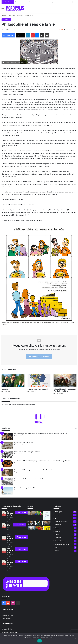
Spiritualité (58, 525)
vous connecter (13, 405)
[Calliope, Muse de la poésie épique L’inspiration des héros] (65, 381)
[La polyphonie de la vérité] (31, 528)
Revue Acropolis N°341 (10, 551)
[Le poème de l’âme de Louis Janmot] (47, 523)
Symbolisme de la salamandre (24, 443)
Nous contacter (6, 618)
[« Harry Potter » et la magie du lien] (39, 523)
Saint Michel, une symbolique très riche (27, 488)
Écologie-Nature (60, 541)
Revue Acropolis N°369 (10, 538)
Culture (57, 551)
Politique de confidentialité (10, 632)
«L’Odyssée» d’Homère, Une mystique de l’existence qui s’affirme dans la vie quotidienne (42, 461)
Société (57, 515)
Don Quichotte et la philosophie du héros (27, 452)
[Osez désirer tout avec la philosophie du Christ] (47, 515)
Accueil (4, 15)
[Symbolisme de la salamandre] (7, 446)
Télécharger (22, 512)
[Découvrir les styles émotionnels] (39, 381)
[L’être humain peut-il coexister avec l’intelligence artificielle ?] (31, 523)
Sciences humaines (61, 521)
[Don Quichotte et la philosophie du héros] (7, 455)
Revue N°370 (9, 525)
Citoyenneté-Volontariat (62, 544)
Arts (56, 518)
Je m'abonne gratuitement (39, 356)
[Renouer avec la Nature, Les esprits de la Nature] (7, 482)
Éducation (58, 538)
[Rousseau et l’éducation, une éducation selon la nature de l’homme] (7, 473)
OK (39, 641)
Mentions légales (7, 629)
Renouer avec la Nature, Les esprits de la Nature (30, 479)
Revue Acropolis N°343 (10, 563)
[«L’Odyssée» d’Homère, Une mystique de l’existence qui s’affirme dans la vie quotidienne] (7, 464)
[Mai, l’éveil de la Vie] (39, 513)
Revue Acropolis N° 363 (10, 514)
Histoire (57, 528)
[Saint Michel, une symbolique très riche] (7, 491)
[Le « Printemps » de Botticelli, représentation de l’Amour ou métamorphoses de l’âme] (7, 437)
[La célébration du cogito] (31, 513)
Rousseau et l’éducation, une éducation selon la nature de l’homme (35, 470)
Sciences (58, 531)
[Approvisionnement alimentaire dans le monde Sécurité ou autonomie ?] (39, 528)
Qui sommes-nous (7, 615)
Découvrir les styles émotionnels (38, 389)
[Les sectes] (13, 381)
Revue (57, 534)
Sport (56, 547)
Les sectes (5, 389)
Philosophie (12, 15)
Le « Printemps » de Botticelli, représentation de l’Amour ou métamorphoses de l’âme (41, 434)
